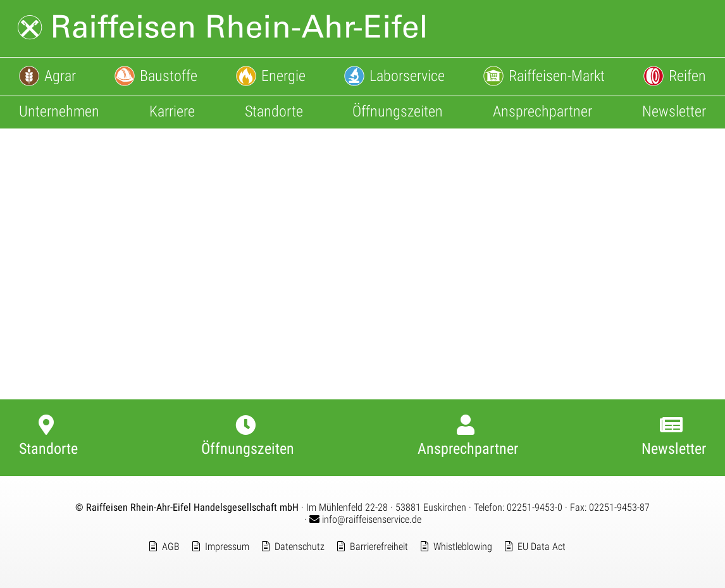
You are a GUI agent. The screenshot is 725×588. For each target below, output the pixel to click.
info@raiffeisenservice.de (365, 519)
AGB (171, 547)
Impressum (227, 547)
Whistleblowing (463, 547)
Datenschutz (300, 547)
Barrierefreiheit (379, 547)
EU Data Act (542, 547)
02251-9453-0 (535, 507)
